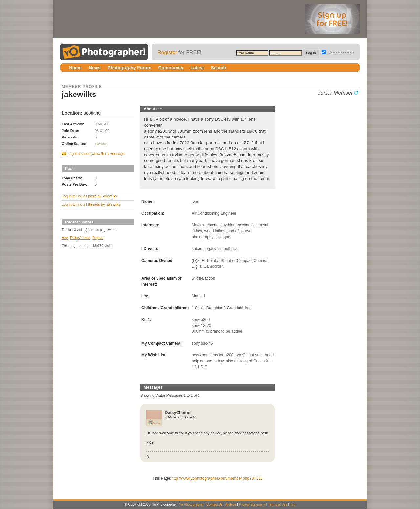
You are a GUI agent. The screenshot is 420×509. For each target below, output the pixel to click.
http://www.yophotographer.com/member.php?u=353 (217, 478)
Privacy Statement (252, 505)
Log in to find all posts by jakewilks (89, 196)
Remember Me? (338, 53)
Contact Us (214, 505)
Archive (231, 505)
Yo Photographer (191, 505)
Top (293, 505)
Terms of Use (278, 505)
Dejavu (98, 238)
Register (167, 52)
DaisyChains (80, 238)
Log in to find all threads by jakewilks (91, 204)
